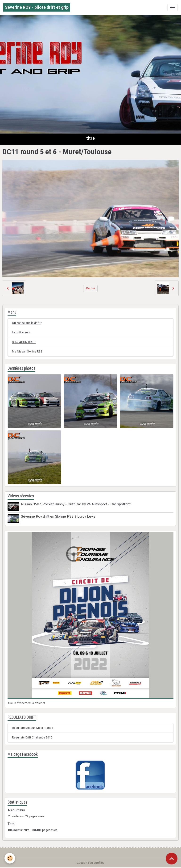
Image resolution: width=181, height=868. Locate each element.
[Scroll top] (172, 859)
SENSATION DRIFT (24, 342)
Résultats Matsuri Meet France (33, 728)
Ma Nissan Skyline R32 (27, 352)
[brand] (37, 7)
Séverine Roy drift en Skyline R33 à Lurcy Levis (58, 516)
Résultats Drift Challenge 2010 (32, 737)
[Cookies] (10, 858)
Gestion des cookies (90, 863)
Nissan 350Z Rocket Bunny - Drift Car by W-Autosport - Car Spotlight (76, 504)
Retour (90, 288)
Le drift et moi (21, 332)
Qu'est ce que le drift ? (27, 323)
